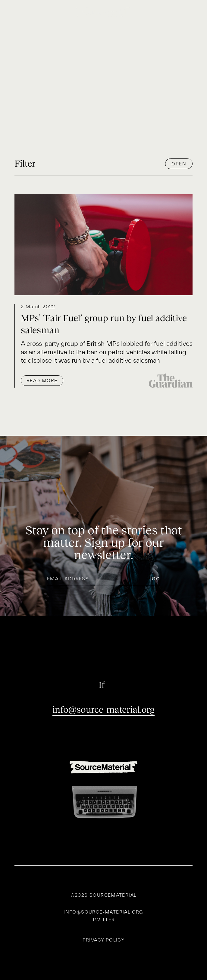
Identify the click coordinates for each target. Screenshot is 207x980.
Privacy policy (104, 940)
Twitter (104, 920)
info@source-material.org (103, 710)
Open (179, 164)
